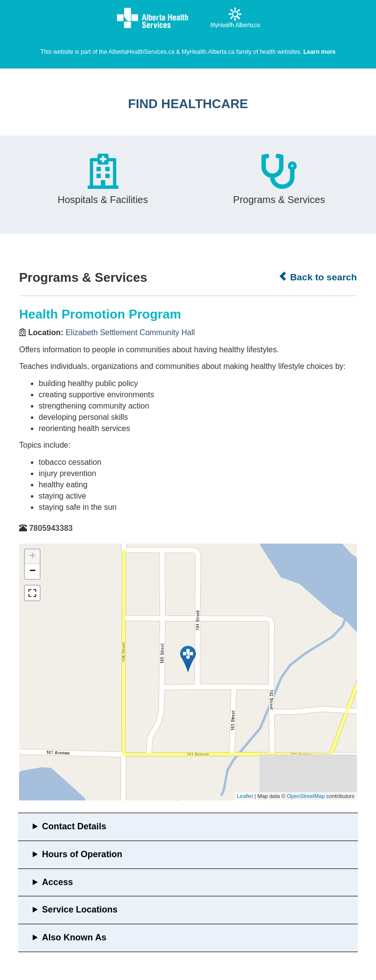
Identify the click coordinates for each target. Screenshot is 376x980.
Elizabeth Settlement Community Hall (130, 332)
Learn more (319, 52)
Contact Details (74, 826)
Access (58, 882)
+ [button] (33, 557)
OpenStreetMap (306, 796)
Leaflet (245, 796)
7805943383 (51, 528)
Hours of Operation (82, 854)
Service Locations (80, 910)
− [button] (33, 571)
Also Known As (74, 937)
